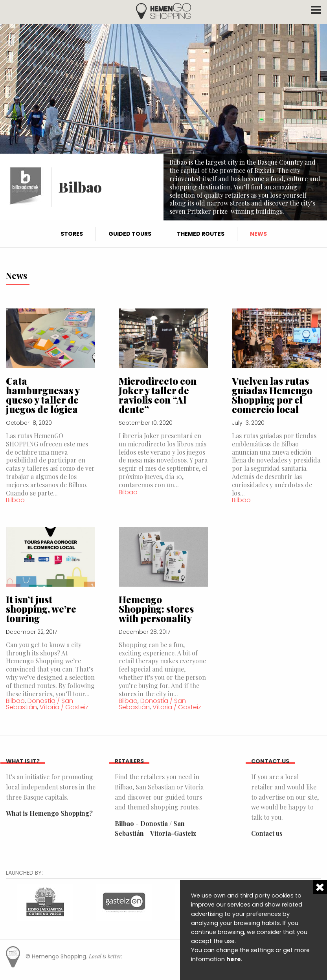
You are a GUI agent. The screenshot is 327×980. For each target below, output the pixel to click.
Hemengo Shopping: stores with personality (156, 609)
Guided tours (130, 234)
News (258, 234)
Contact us (267, 833)
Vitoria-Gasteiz (173, 833)
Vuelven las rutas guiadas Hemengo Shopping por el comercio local (272, 395)
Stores (72, 234)
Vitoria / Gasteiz (64, 707)
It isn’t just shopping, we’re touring (41, 609)
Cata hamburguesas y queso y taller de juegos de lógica (43, 395)
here (234, 959)
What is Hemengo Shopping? (49, 813)
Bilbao (15, 500)
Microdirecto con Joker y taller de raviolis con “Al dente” (158, 395)
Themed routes (201, 234)
